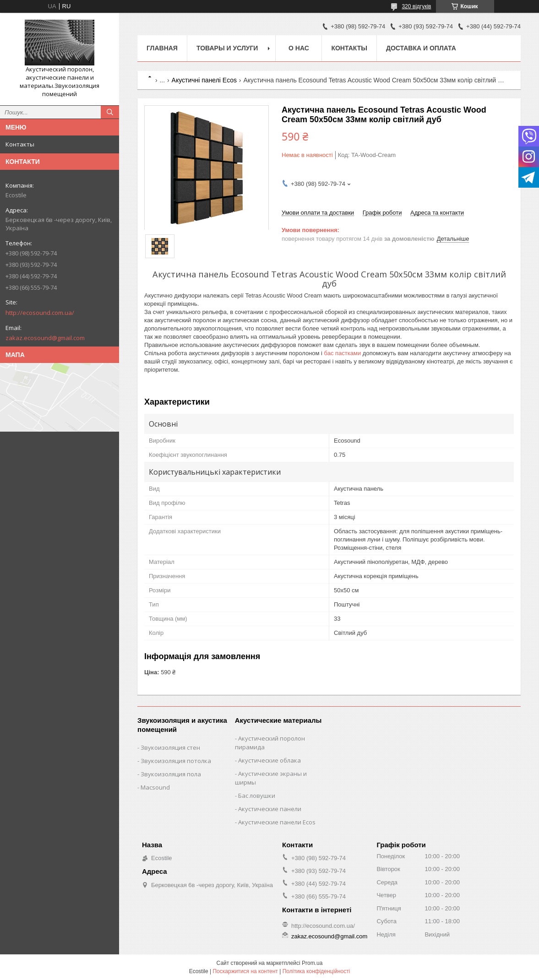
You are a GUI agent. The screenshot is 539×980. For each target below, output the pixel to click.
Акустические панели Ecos (277, 822)
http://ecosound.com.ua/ (40, 313)
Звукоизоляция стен (170, 747)
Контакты (20, 144)
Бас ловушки (257, 796)
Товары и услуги (227, 48)
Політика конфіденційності (316, 971)
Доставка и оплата (421, 48)
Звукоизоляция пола (171, 774)
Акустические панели (270, 809)
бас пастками (343, 353)
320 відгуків (416, 6)
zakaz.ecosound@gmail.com (45, 338)
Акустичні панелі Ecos (204, 80)
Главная (162, 48)
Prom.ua (312, 963)
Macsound (155, 787)
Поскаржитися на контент (245, 971)
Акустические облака (269, 760)
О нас (299, 48)
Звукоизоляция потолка (176, 761)
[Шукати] (110, 112)
